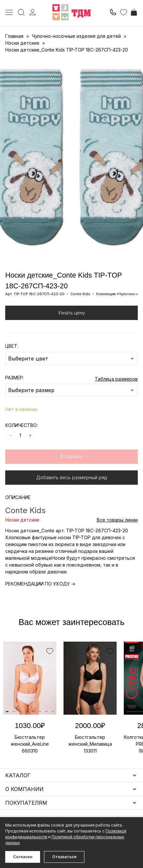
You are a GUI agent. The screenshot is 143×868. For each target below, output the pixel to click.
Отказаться (64, 857)
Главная (14, 36)
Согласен (23, 857)
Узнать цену (71, 313)
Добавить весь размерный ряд (71, 477)
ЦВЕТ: (12, 346)
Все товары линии (117, 520)
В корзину (71, 457)
